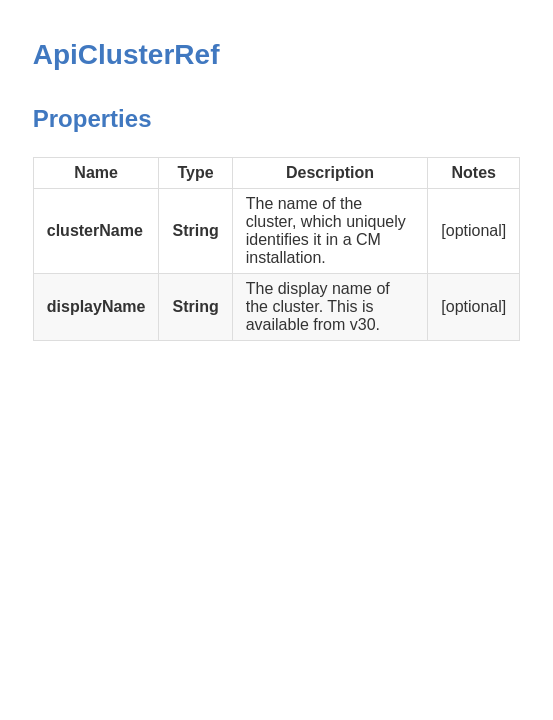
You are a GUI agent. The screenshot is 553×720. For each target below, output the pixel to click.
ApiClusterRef (126, 54)
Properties (92, 118)
